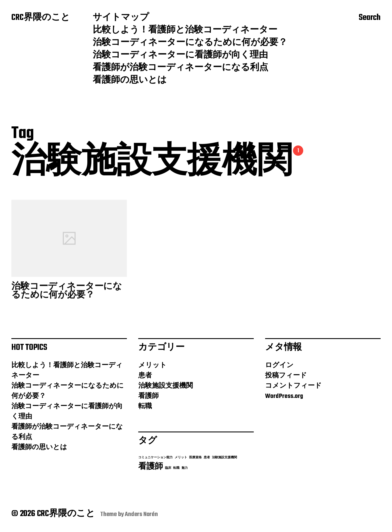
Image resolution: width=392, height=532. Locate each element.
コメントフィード (293, 386)
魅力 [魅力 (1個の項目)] (185, 468)
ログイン (279, 365)
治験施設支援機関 (166, 386)
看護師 (148, 396)
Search (370, 18)
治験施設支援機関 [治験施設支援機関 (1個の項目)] (224, 458)
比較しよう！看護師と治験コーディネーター (185, 30)
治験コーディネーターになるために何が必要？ (190, 43)
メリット (152, 365)
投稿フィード (286, 376)
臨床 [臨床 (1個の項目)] (168, 468)
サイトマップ (121, 18)
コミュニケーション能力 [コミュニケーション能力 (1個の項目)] (155, 458)
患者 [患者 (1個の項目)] (207, 458)
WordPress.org (284, 396)
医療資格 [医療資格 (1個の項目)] (195, 458)
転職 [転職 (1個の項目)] (176, 468)
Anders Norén (141, 514)
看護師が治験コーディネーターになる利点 (180, 68)
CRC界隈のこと (41, 18)
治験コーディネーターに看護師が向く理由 (180, 56)
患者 (145, 376)
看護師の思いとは (130, 81)
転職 (145, 406)
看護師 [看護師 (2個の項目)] (151, 467)
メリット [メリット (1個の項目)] (181, 458)
